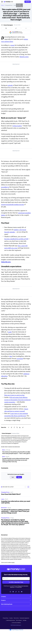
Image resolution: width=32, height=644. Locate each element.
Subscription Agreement (24, 618)
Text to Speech (19, 620)
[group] (16, 511)
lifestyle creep (24, 57)
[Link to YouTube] (22, 592)
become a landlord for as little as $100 (16, 239)
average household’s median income (13, 204)
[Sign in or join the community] (28, 2)
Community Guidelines (16, 623)
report (13, 45)
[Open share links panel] (16, 28)
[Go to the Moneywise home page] (9, 2)
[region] (16, 511)
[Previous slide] (25, 487)
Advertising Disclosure (11, 620)
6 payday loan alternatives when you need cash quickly (16, 502)
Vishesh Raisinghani (8, 25)
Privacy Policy (19, 587)
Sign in (13, 477)
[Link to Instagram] (10, 592)
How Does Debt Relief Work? (11, 494)
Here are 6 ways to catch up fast (14, 395)
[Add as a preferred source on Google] (16, 32)
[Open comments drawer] (6, 28)
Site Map (25, 620)
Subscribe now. (6, 262)
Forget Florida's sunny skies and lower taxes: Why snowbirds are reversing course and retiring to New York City (16, 460)
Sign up (19, 477)
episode (10, 85)
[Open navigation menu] (2, 2)
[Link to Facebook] (13, 592)
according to (5, 187)
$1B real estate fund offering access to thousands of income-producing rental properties (17, 400)
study (10, 332)
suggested (20, 359)
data (11, 356)
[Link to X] (19, 592)
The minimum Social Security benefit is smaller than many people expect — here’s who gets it (16, 453)
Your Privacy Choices (16, 630)
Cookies (11, 618)
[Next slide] (28, 487)
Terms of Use (21, 586)
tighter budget (17, 126)
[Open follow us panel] (26, 28)
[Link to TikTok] (16, 592)
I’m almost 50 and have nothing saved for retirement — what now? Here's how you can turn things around (15, 511)
